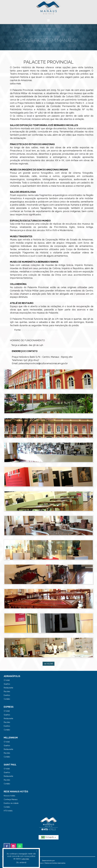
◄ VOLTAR (48, 664)
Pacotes (7, 691)
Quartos (7, 684)
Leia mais (25, 859)
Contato (7, 699)
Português (49, 837)
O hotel (7, 680)
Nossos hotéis (9, 796)
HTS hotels (8, 811)
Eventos (7, 695)
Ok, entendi (21, 862)
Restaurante (8, 688)
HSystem (40, 863)
